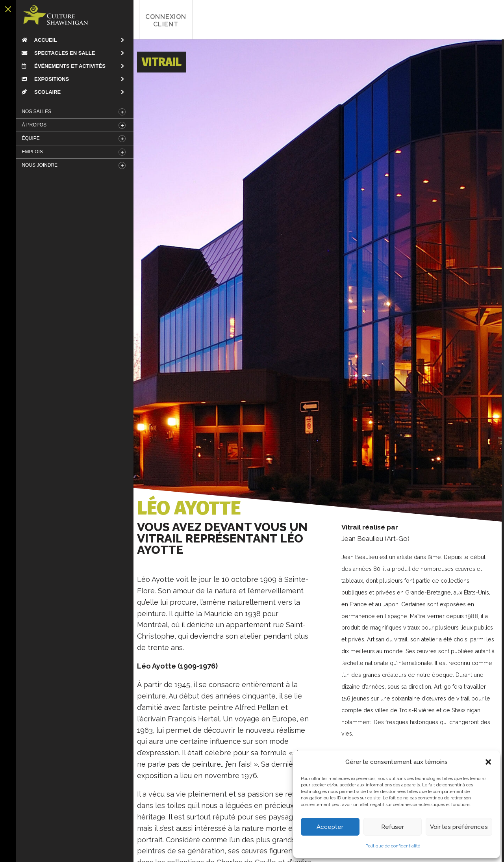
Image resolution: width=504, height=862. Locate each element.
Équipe (28, 138)
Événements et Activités (61, 66)
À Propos (32, 125)
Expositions (43, 79)
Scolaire (39, 92)
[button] (488, 762)
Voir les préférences (459, 827)
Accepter (330, 827)
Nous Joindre (37, 165)
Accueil (37, 40)
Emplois (30, 152)
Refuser (393, 827)
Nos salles (34, 111)
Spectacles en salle (56, 53)
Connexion (156, 20)
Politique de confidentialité (393, 846)
